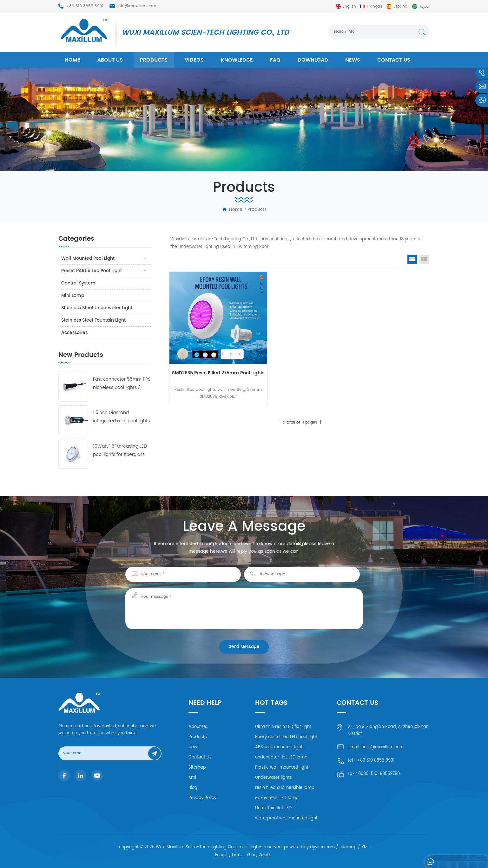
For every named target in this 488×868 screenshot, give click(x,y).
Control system (79, 283)
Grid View (412, 259)
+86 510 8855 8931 (85, 6)
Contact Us (200, 757)
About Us (198, 727)
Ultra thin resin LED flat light (283, 727)
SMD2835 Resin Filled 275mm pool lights (210, 362)
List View (424, 259)
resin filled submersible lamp (285, 788)
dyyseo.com (322, 847)
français (375, 7)
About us (110, 60)
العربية (424, 7)
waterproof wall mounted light (286, 818)
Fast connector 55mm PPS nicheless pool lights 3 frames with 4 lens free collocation (122, 384)
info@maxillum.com (137, 6)
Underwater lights (274, 778)
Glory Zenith (259, 855)
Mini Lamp (73, 295)
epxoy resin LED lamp (277, 798)
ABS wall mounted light (279, 747)
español (401, 7)
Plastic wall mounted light (282, 768)
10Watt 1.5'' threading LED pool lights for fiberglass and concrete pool (120, 451)
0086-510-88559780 (379, 774)
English (349, 7)
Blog (193, 788)
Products (198, 737)
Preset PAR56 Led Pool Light (92, 271)
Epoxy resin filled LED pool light (286, 737)
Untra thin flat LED (273, 808)
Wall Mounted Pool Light (88, 258)
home (73, 60)
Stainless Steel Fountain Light (94, 320)
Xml (192, 778)
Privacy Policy (202, 798)
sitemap (348, 847)
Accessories (75, 333)
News (353, 60)
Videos (194, 60)
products (154, 60)
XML (365, 847)
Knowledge (237, 60)
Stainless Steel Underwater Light (97, 308)
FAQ (275, 60)
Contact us (394, 60)
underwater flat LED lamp (281, 757)
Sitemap (197, 768)
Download (313, 60)
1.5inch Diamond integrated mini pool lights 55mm (121, 417)
